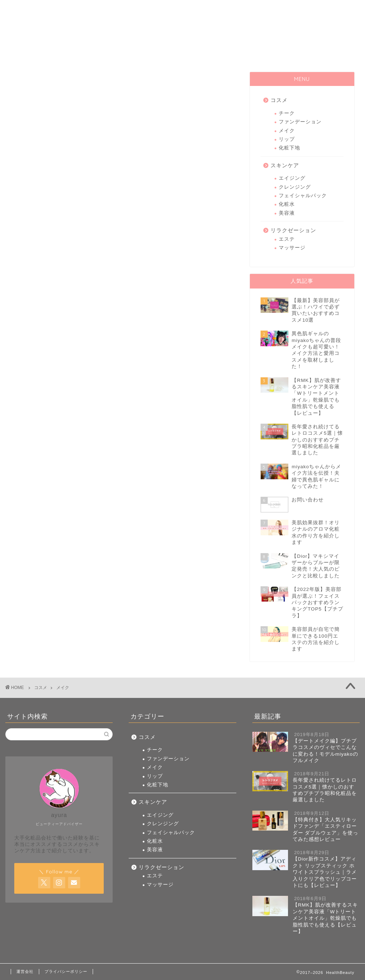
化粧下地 (289, 148)
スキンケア (226, 53)
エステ (287, 239)
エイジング (292, 178)
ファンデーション (300, 122)
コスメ (140, 53)
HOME (54, 53)
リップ (287, 139)
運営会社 (25, 971)
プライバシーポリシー (66, 971)
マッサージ (292, 248)
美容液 (287, 213)
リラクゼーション (312, 53)
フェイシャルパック (303, 196)
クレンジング (295, 187)
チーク (287, 113)
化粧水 (287, 204)
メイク (287, 131)
